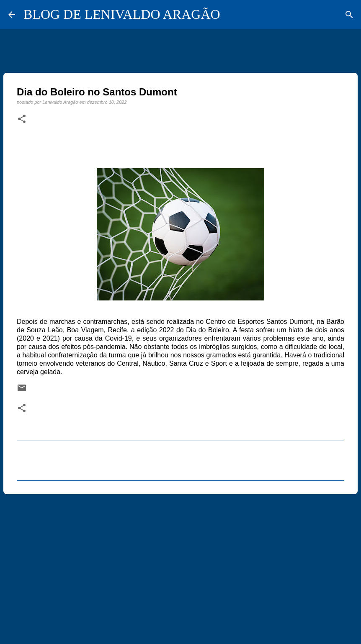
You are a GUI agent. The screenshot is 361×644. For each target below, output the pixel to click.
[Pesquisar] (349, 15)
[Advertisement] (180, 565)
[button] (22, 119)
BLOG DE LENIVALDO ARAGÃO (122, 14)
